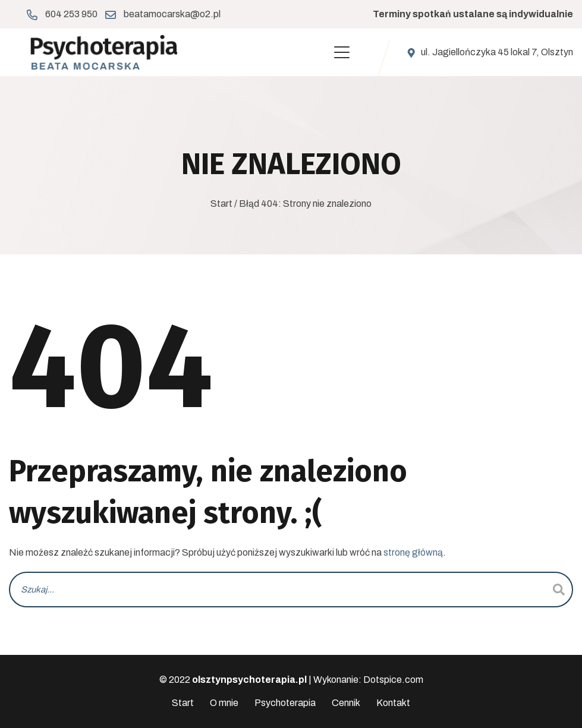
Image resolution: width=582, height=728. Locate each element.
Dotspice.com (393, 680)
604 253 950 (71, 14)
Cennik (346, 703)
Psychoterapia (285, 703)
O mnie (224, 703)
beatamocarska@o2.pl (172, 14)
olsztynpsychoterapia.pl (249, 680)
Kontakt (393, 703)
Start (221, 204)
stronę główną (413, 552)
